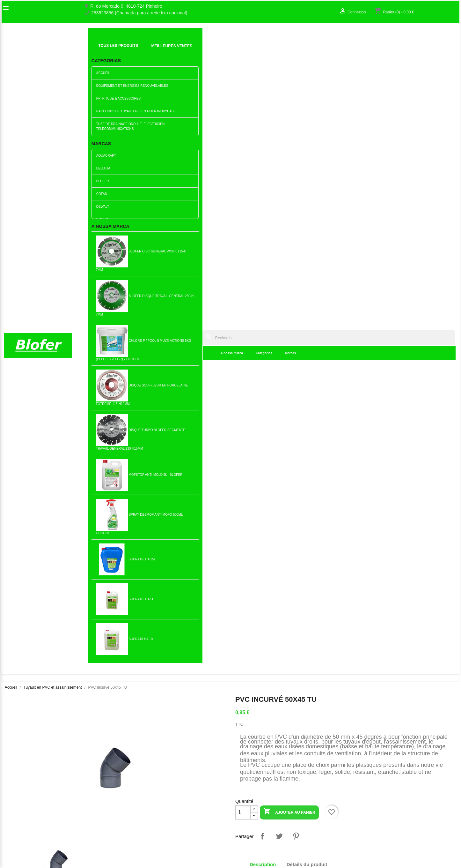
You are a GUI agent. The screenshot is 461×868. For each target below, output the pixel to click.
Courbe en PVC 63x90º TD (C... (343, 527)
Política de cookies (139, 845)
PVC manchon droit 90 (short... (118, 428)
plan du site (16, 810)
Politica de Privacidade (143, 832)
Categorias (169, 51)
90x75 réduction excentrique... (268, 625)
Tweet (279, 232)
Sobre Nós (15, 789)
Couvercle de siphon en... (418, 428)
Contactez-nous (20, 803)
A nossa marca (136, 51)
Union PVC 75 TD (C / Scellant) (343, 625)
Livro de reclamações (141, 812)
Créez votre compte (370, 803)
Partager (262, 232)
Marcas (195, 51)
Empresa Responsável (142, 818)
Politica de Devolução (141, 838)
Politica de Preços (138, 825)
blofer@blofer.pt (303, 818)
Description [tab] (263, 260)
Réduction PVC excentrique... (193, 428)
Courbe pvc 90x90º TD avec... (418, 527)
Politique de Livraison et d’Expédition (156, 852)
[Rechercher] (281, 36)
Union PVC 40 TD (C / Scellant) (193, 625)
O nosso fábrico (20, 796)
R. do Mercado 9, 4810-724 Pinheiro (126, 6)
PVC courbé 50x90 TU (43, 428)
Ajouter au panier (289, 208)
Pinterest (296, 232)
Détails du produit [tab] (307, 260)
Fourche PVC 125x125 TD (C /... (118, 527)
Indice (97, 43)
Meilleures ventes (137, 791)
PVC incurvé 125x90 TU (268, 527)
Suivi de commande (370, 789)
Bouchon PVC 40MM (268, 428)
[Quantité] (243, 208)
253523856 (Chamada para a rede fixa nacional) (139, 13)
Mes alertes (362, 810)
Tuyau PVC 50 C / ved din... (118, 625)
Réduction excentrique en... (43, 527)
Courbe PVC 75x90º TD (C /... (343, 428)
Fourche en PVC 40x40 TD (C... (193, 527)
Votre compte (371, 779)
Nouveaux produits (139, 784)
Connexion (361, 796)
